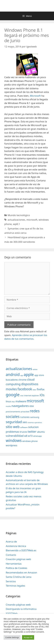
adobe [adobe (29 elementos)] (35, 369)
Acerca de (11, 542)
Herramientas (14, 564)
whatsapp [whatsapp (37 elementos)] (38, 436)
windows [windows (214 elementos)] (14, 440)
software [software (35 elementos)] (24, 427)
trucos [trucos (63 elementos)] (23, 432)
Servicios (11, 581)
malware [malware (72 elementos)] (21, 401)
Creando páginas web (18, 605)
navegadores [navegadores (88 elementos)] (20, 406)
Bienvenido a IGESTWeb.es (21, 550)
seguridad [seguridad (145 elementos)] (14, 422)
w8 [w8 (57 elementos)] (26, 436)
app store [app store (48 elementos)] (39, 375)
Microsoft (35, 96)
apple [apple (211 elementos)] (29, 374)
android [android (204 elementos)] (13, 375)
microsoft (32, 220)
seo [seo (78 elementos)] (25, 422)
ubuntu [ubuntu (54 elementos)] (41, 432)
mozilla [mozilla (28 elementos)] (8, 406)
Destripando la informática (21, 609)
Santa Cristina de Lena (19, 577)
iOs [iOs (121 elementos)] (42, 395)
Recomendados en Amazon (21, 572)
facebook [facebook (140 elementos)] (25, 389)
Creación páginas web (18, 559)
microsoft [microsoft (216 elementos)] (35, 401)
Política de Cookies (16, 568)
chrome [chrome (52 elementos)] (22, 380)
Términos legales (15, 586)
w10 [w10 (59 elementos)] (30, 436)
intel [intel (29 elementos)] (22, 396)
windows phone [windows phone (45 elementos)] (30, 441)
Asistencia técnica (16, 546)
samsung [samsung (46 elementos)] (35, 417)
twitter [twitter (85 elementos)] (32, 432)
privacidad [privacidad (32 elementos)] (25, 412)
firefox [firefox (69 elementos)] (41, 389)
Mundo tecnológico (19, 215)
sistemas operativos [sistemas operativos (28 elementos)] (35, 423)
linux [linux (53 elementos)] (8, 401)
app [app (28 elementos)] (22, 375)
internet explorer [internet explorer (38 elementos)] (32, 395)
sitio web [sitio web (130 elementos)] (13, 427)
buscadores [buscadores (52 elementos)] (12, 380)
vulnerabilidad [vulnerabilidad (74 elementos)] (15, 436)
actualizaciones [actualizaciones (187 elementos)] (19, 369)
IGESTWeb (12, 613)
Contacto (11, 555)
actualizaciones (16, 220)
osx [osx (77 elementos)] (32, 406)
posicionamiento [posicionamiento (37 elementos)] (13, 412)
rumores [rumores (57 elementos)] (25, 417)
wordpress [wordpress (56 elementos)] (12, 445)
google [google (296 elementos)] (13, 395)
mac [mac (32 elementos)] (13, 402)
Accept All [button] (28, 637)
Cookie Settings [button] (12, 637)
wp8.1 (16, 224)
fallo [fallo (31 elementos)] (34, 390)
